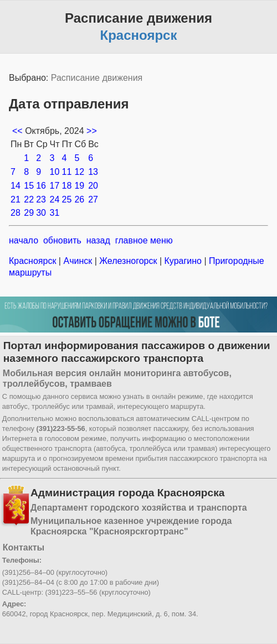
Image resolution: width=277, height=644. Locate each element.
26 (79, 199)
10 (55, 172)
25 (67, 199)
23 (41, 199)
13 (93, 172)
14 (16, 186)
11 (67, 172)
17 (55, 186)
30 (41, 213)
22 (29, 199)
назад (98, 240)
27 (93, 199)
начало (24, 240)
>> (92, 131)
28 (16, 213)
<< (19, 131)
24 (55, 199)
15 (29, 186)
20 (93, 186)
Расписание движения (97, 78)
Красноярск (34, 261)
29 (29, 213)
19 (79, 186)
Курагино (183, 261)
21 (16, 199)
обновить (62, 240)
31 (55, 213)
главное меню (144, 240)
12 (79, 172)
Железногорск (128, 261)
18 (67, 186)
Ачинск (78, 261)
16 (41, 186)
